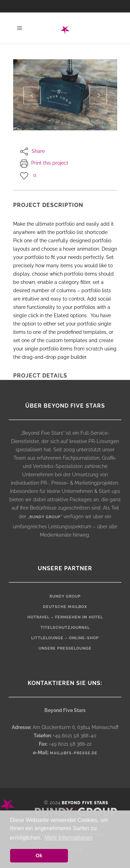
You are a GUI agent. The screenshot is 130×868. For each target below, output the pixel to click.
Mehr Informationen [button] (68, 838)
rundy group (45, 517)
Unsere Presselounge (65, 648)
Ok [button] (39, 856)
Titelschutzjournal (65, 628)
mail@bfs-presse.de (74, 753)
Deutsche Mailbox (65, 607)
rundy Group (65, 596)
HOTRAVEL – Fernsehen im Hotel (65, 617)
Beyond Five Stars (85, 803)
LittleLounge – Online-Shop (65, 638)
